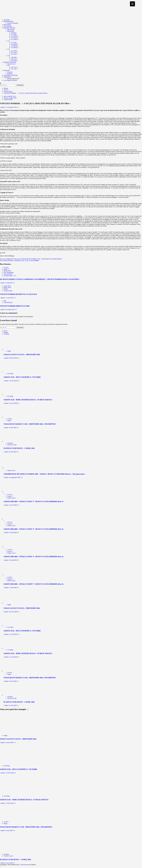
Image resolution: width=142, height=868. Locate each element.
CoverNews (24, 865)
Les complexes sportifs (10, 80)
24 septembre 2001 (15, 477)
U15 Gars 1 (14, 52)
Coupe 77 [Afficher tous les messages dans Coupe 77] (10, 496)
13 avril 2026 (13, 381)
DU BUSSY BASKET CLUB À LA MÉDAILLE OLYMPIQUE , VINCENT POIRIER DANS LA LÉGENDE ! (40, 279)
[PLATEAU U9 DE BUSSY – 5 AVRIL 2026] (12, 442)
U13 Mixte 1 (15, 44)
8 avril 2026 (13, 428)
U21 (9, 66)
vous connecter (11, 317)
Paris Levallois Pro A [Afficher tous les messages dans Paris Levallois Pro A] (10, 96)
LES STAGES (8, 26)
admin (3, 107)
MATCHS (7, 70)
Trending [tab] (6, 334)
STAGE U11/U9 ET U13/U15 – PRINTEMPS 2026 (22, 355)
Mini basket (11, 31)
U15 (9, 49)
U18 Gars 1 (14, 59)
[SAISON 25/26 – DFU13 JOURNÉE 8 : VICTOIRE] (12, 372)
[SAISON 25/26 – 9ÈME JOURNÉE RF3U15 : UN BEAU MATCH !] (12, 395)
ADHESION (7, 77)
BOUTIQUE (7, 25)
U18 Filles (14, 57)
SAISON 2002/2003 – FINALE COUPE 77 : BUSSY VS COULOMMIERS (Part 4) (33, 584)
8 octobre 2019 (10, 310)
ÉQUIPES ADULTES (10, 62)
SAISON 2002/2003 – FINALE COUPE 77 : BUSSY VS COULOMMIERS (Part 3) (33, 557)
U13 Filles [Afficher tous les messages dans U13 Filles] (10, 374)
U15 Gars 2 (14, 54)
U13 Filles (14, 43)
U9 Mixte (14, 33)
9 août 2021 (9, 283)
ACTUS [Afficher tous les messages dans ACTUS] (6, 268)
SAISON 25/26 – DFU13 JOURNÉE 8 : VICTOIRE (22, 377)
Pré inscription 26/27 (13, 79)
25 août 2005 (13, 505)
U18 (9, 56)
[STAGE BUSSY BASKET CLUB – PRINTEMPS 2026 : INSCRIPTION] (12, 417)
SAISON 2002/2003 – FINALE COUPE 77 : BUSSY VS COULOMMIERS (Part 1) (33, 501)
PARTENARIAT (8, 21)
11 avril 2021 (10, 298)
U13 (9, 41)
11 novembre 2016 (11, 107)
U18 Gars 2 (14, 61)
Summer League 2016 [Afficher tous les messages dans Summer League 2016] (10, 98)
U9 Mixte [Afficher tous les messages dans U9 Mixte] (10, 443)
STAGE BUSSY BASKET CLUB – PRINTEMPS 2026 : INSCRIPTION (30, 424)
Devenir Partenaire (13, 23)
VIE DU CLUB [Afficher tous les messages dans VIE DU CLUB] (12, 445)
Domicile (10, 72)
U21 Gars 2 (14, 69)
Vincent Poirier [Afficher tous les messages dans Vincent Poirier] (8, 100)
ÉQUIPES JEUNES (9, 28)
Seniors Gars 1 (12, 64)
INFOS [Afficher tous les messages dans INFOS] (6, 289)
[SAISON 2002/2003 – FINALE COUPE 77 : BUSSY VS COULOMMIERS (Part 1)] (10, 491)
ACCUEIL (7, 20)
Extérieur (10, 74)
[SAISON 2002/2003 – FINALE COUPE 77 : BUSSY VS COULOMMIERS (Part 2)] (10, 519)
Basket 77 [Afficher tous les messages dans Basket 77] (7, 269)
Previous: (31, 259)
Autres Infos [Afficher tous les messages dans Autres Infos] (7, 286)
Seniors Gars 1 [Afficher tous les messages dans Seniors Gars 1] (12, 470)
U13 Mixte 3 (15, 48)
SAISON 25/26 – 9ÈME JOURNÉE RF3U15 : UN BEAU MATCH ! (28, 400)
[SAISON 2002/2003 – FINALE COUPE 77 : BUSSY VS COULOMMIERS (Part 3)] (10, 546)
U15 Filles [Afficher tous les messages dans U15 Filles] (10, 396)
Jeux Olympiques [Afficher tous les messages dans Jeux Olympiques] (9, 272)
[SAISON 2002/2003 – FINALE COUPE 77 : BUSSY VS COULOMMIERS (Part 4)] (10, 574)
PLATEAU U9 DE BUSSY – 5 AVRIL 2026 (19, 448)
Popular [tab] (6, 332)
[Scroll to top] (0, 866)
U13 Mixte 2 (15, 46)
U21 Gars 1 (14, 67)
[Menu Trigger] (132, 4)
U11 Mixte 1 (15, 36)
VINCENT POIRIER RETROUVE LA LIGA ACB (18, 294)
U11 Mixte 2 (15, 38)
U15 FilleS (14, 51)
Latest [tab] (5, 331)
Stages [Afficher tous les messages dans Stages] (9, 351)
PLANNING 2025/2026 (11, 75)
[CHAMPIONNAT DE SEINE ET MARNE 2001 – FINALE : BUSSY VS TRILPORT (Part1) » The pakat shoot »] (10, 467)
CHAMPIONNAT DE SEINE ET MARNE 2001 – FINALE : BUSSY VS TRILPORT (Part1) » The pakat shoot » (45, 474)
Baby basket (11, 30)
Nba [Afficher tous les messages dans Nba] (5, 301)
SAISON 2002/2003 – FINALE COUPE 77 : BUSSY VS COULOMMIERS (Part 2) (33, 529)
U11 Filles (14, 35)
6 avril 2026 (13, 452)
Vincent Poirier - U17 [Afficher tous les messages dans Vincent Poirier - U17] (10, 276)
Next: (19, 261)
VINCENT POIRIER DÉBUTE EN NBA (15, 306)
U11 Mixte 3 (15, 39)
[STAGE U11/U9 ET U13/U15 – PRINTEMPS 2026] (12, 349)
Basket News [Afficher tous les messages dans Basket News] (7, 271)
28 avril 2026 (13, 358)
